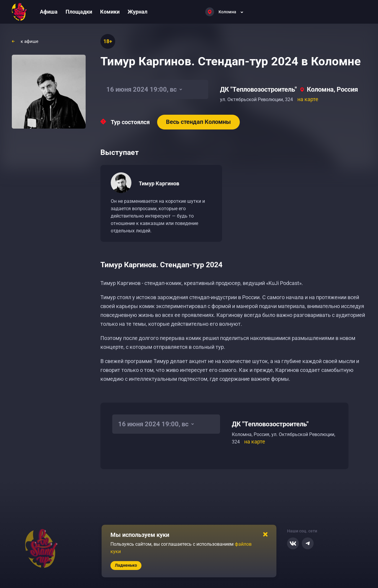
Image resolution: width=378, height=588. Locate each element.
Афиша (49, 12)
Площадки (79, 12)
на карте (308, 99)
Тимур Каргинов (159, 183)
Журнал (137, 12)
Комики (110, 12)
